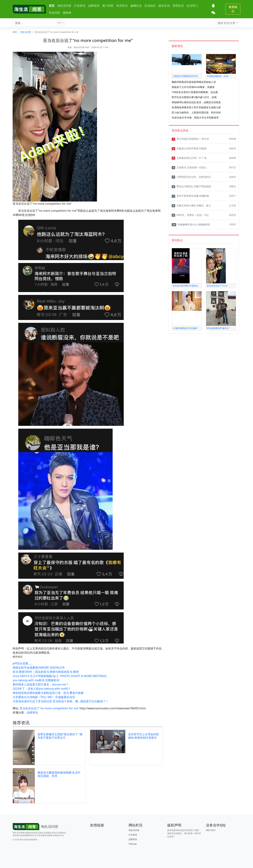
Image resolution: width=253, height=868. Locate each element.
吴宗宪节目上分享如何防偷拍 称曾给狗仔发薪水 (144, 736)
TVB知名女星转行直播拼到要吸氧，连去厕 (195, 92)
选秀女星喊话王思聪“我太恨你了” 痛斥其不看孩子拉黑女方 (60, 736)
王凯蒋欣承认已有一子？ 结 (189, 158)
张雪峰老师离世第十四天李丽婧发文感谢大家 (196, 107)
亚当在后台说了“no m (217, 286)
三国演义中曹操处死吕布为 (185, 76)
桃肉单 (67, 13)
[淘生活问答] (29, 9)
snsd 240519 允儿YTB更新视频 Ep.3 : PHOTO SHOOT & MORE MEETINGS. (60, 676)
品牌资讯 (94, 6)
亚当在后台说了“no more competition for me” (49, 708)
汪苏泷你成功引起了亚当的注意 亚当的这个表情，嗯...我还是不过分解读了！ (61, 701)
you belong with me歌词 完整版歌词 (36, 680)
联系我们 (233, 9)
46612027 (211, 830)
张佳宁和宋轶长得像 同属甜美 (190, 196)
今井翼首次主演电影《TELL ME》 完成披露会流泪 (44, 697)
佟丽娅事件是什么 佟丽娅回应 (191, 225)
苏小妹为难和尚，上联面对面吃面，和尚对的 (196, 112)
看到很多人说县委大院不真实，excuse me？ (41, 684)
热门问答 (108, 6)
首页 (52, 6)
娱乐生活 (164, 6)
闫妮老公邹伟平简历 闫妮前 (189, 148)
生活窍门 (192, 6)
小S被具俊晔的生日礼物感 (185, 328)
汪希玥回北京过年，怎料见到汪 (191, 177)
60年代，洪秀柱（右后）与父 (190, 215)
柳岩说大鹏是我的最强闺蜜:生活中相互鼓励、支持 (59, 774)
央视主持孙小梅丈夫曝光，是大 (191, 206)
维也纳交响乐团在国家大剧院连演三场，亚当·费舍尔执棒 (48, 693)
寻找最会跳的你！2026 (218, 76)
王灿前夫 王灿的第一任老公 (189, 167)
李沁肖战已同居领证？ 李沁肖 (190, 139)
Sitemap (133, 844)
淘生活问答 (64, 6)
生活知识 (150, 6)
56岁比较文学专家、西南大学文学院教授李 (195, 118)
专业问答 (54, 13)
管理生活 (178, 6)
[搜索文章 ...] (39, 23)
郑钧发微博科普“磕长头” (218, 328)
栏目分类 (227, 23)
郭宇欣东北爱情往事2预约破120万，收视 (194, 97)
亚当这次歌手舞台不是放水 (185, 286)
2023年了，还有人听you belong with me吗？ (42, 689)
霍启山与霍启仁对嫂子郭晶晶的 (191, 186)
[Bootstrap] (36, 827)
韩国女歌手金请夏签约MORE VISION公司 (39, 668)
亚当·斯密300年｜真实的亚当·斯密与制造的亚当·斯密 (46, 672)
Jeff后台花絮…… (23, 663)
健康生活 (136, 6)
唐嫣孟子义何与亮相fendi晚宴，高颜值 (193, 87)
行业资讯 (80, 6)
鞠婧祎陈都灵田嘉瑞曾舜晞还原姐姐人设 (194, 82)
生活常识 (122, 6)
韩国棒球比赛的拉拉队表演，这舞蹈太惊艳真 (196, 102)
